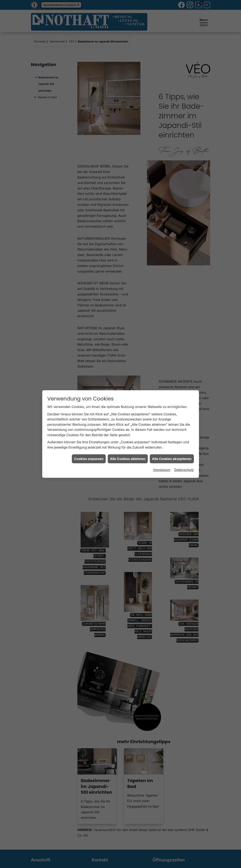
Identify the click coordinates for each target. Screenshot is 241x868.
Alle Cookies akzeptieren (172, 459)
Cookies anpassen (89, 459)
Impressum (162, 470)
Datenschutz (184, 470)
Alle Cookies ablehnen (128, 459)
